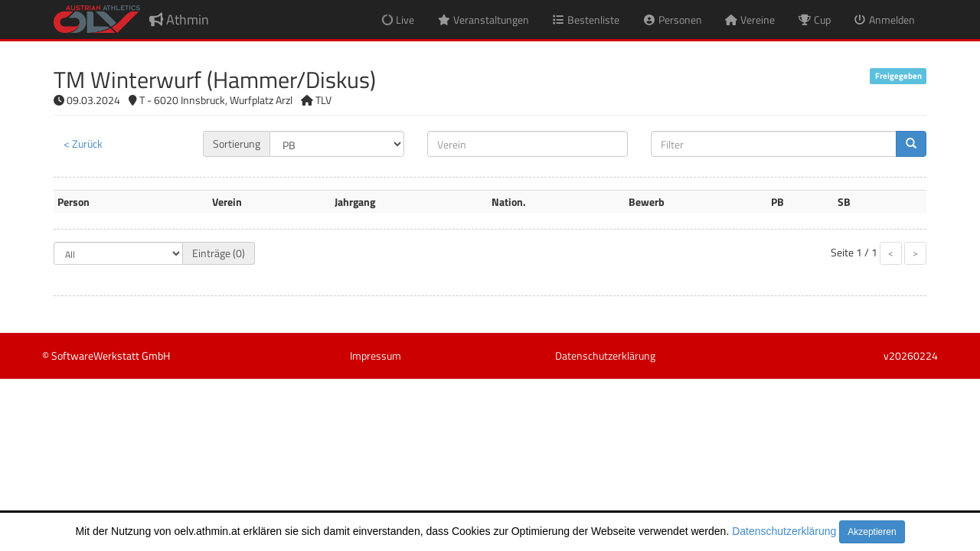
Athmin (179, 20)
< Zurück (83, 143)
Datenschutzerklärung (784, 531)
